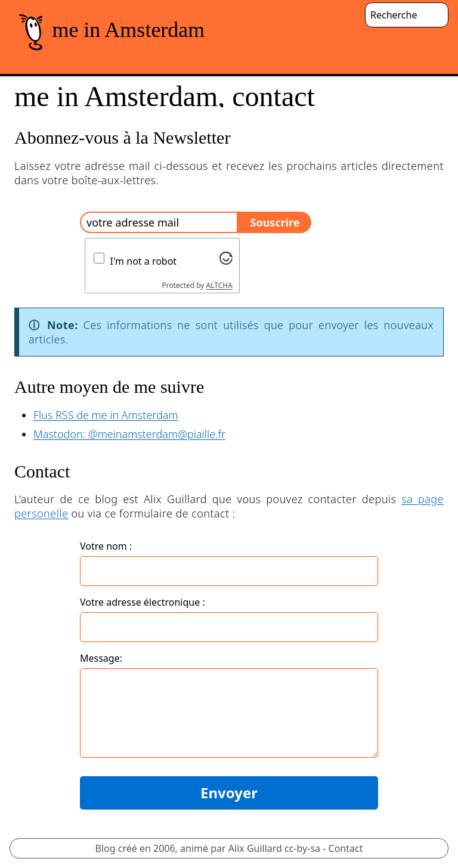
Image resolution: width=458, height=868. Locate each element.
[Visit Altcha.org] (226, 258)
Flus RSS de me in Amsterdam (106, 415)
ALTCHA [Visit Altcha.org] (219, 285)
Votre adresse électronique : (143, 602)
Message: (101, 658)
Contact (346, 848)
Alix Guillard (255, 848)
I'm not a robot (144, 261)
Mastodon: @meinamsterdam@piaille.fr (129, 434)
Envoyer (229, 793)
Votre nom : (106, 546)
